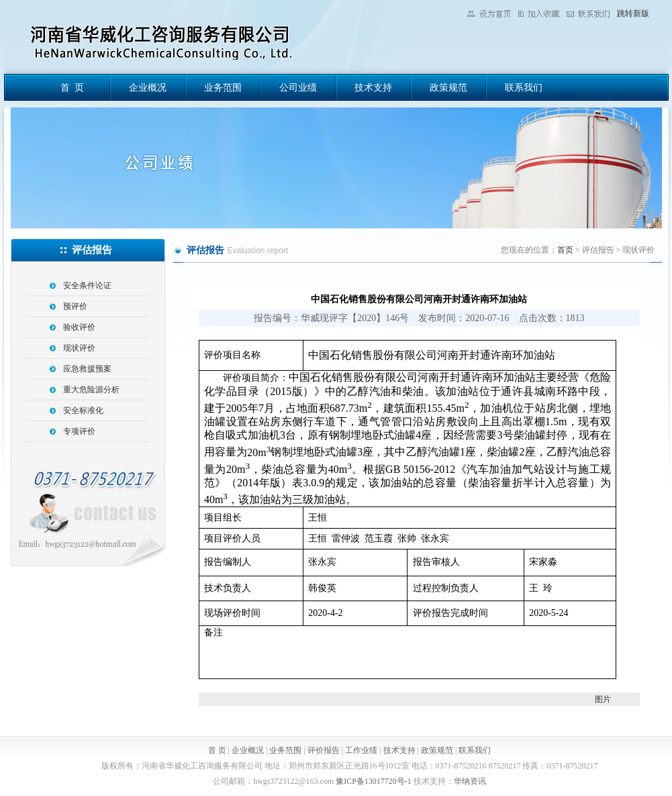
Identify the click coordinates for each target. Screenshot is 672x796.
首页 (565, 250)
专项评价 (79, 431)
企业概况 (148, 88)
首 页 (72, 88)
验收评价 (79, 327)
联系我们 (524, 88)
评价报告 (324, 750)
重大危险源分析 (91, 390)
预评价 (75, 306)
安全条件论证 (87, 285)
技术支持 (373, 88)
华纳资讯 (470, 781)
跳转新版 (633, 13)
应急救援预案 (87, 369)
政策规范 (448, 88)
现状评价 (79, 348)
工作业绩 (361, 750)
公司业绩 (298, 88)
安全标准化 (83, 410)
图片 (603, 699)
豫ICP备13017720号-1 (374, 781)
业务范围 (223, 88)
